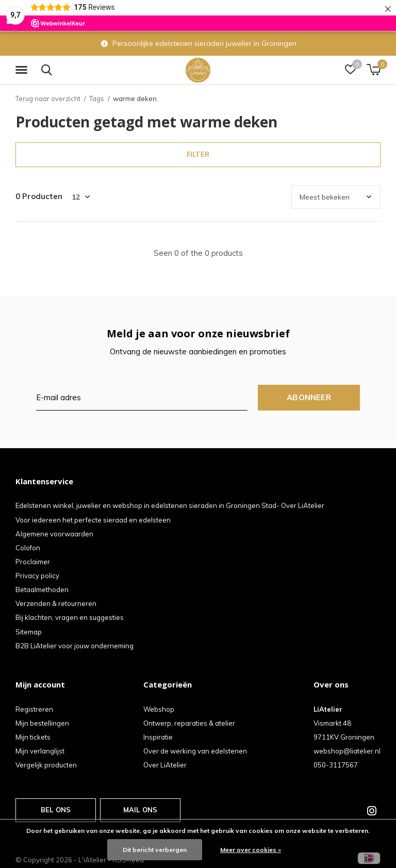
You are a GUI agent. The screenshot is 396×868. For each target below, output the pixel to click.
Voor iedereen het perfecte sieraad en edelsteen (93, 520)
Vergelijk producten (46, 765)
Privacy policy (37, 576)
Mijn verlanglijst (40, 751)
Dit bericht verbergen (155, 850)
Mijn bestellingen (42, 723)
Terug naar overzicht (48, 99)
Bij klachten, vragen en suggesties (70, 617)
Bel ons (56, 810)
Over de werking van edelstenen (195, 751)
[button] (23, 70)
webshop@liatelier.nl (347, 751)
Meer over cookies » (251, 850)
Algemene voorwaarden (54, 534)
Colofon (28, 548)
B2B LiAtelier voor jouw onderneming (75, 646)
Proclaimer (33, 562)
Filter (198, 154)
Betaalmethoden (42, 589)
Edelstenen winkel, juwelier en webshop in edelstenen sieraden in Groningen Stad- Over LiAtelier (170, 505)
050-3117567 (336, 765)
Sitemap (29, 632)
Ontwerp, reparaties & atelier (189, 723)
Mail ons (140, 810)
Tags (97, 99)
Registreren (34, 709)
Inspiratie (158, 737)
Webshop (159, 709)
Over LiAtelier (165, 765)
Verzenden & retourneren (56, 603)
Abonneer (309, 397)
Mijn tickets (33, 737)
